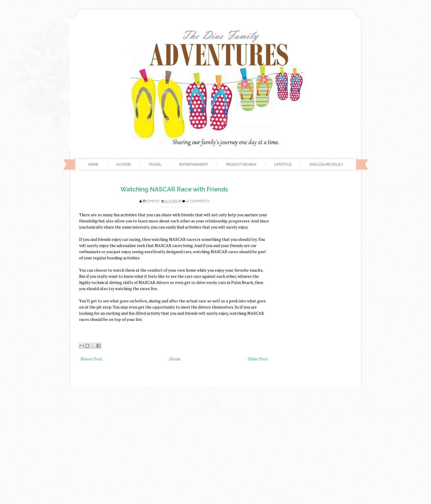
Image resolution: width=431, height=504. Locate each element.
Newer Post (91, 359)
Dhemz (154, 201)
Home (93, 164)
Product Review (241, 164)
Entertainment (194, 164)
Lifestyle (283, 164)
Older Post (258, 359)
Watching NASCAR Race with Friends (174, 189)
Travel (155, 164)
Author (123, 164)
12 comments (198, 201)
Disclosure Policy (326, 164)
